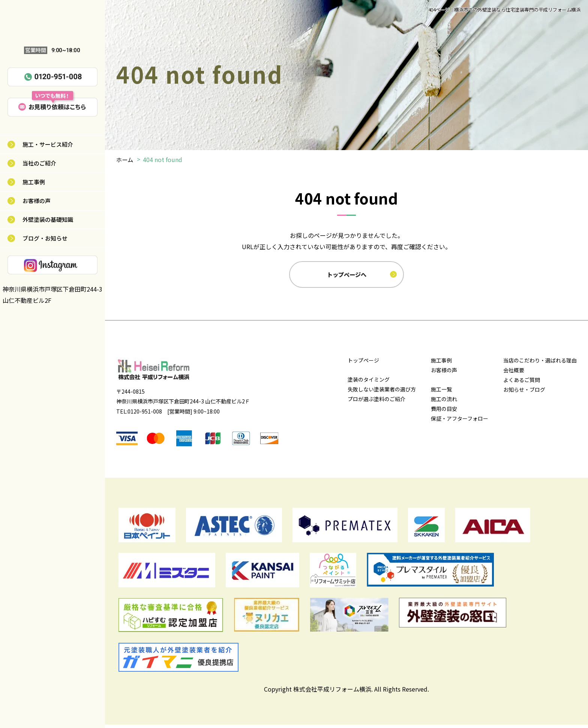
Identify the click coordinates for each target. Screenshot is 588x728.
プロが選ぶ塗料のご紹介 (376, 402)
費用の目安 (444, 412)
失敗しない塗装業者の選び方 (382, 393)
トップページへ (347, 276)
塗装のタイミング (369, 383)
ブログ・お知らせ (45, 238)
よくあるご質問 (522, 383)
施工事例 (34, 182)
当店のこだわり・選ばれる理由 (540, 364)
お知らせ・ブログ (524, 393)
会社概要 (514, 373)
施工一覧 (441, 393)
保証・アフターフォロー (460, 422)
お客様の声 (37, 201)
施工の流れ (444, 402)
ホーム (125, 159)
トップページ (363, 364)
